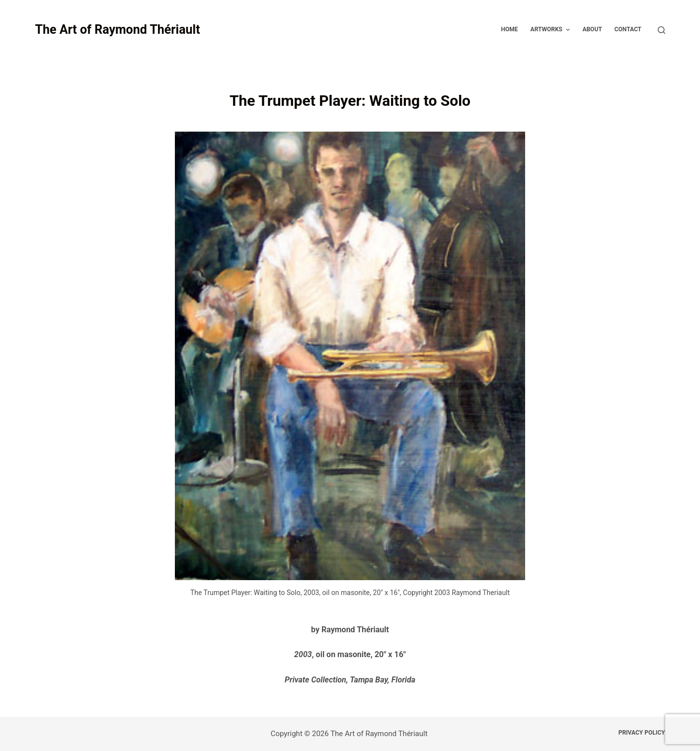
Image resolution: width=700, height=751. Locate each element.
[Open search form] (661, 30)
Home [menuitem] (510, 29)
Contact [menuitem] (628, 29)
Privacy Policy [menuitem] (642, 733)
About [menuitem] (592, 29)
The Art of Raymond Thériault (117, 30)
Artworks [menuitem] (552, 30)
